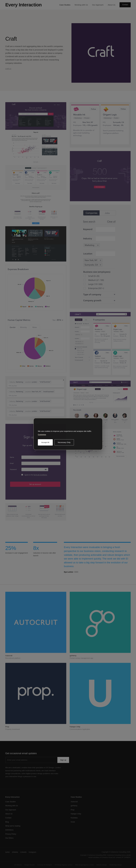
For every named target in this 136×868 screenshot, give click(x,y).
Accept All (45, 442)
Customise (42, 435)
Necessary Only (64, 442)
